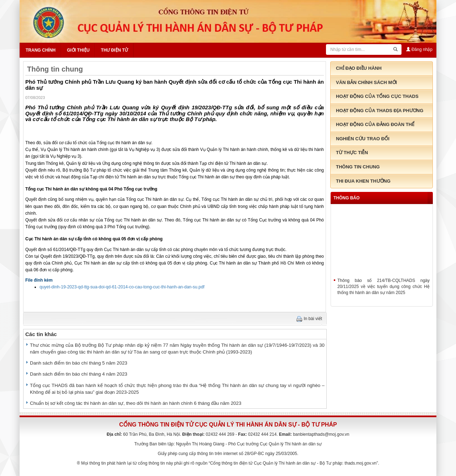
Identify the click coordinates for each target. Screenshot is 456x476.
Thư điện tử (114, 50)
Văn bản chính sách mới (366, 82)
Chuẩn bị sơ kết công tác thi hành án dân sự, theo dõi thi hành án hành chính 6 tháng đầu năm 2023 (136, 403)
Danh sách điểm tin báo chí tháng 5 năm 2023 (79, 363)
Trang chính (41, 50)
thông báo (346, 198)
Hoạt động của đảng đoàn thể (375, 124)
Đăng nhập (419, 49)
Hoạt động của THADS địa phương (380, 111)
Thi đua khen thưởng (363, 181)
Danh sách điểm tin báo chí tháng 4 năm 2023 (79, 374)
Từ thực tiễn (352, 153)
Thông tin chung (55, 69)
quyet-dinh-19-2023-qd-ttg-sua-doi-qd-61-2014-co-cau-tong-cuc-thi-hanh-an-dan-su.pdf (122, 287)
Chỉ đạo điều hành (359, 68)
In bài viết (313, 319)
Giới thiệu (78, 50)
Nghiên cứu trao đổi (363, 139)
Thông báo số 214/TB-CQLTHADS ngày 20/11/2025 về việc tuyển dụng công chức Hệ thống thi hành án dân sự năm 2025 (384, 289)
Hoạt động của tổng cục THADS (377, 96)
